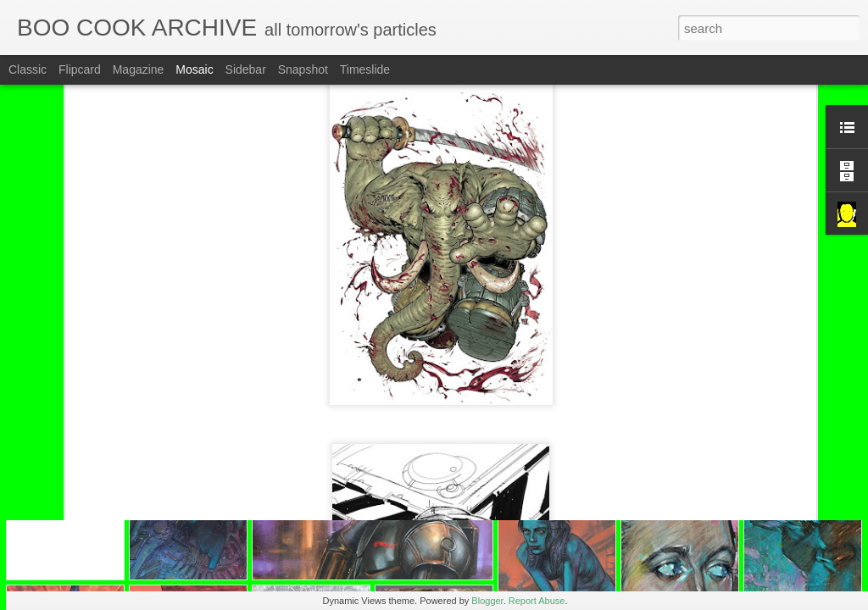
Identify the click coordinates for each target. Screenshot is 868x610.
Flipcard (80, 69)
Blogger (487, 601)
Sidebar (246, 69)
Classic (28, 69)
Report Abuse (537, 601)
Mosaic (194, 69)
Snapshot (303, 69)
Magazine (139, 69)
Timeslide (365, 69)
